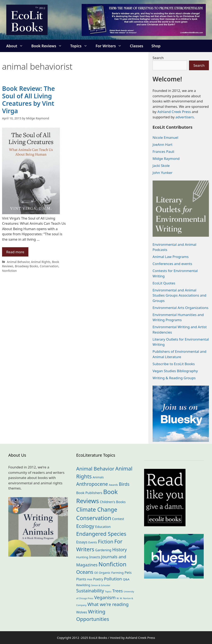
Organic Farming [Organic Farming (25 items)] (111, 573)
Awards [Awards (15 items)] (113, 485)
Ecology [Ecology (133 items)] (85, 526)
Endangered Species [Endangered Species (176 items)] (101, 534)
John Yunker (163, 173)
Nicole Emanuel (165, 137)
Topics (81, 46)
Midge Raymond (166, 159)
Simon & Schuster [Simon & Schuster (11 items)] (101, 585)
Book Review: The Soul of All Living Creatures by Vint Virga (28, 100)
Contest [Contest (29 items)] (118, 519)
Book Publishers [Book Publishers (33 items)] (89, 493)
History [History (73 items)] (119, 550)
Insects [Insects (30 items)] (95, 557)
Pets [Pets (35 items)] (128, 572)
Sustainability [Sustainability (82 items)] (90, 591)
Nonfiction (9, 271)
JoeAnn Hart (163, 144)
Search (158, 58)
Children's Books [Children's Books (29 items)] (113, 502)
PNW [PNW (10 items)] (90, 580)
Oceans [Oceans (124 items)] (85, 572)
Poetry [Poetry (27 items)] (98, 579)
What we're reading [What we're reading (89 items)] (108, 604)
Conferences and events (172, 264)
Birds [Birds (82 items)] (124, 484)
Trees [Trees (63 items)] (118, 591)
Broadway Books (27, 266)
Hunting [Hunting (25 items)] (82, 557)
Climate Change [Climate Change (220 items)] (97, 510)
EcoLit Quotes (164, 283)
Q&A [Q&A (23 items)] (126, 579)
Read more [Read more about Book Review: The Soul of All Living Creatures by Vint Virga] (15, 252)
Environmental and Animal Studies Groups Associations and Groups (179, 295)
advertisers (185, 117)
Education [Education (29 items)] (103, 527)
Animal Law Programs (171, 257)
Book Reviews (49, 46)
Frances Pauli (163, 151)
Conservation (49, 266)
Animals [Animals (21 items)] (98, 477)
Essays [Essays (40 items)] (82, 542)
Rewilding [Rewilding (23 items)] (83, 585)
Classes (136, 46)
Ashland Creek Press (174, 112)
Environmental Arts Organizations (181, 308)
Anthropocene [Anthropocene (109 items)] (92, 484)
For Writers (111, 46)
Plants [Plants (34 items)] (81, 579)
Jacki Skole (161, 166)
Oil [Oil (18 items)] (96, 573)
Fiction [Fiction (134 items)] (106, 541)
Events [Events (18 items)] (93, 542)
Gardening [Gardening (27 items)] (103, 550)
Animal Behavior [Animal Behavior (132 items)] (95, 469)
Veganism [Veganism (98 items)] (105, 597)
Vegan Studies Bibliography (175, 371)
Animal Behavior (18, 262)
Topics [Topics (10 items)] (108, 592)
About (17, 46)
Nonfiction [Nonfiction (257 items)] (113, 564)
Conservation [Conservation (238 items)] (94, 518)
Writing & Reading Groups (174, 378)
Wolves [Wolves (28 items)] (82, 612)
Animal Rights (41, 262)
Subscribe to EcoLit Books (174, 364)
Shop (156, 46)
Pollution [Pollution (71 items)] (113, 579)
